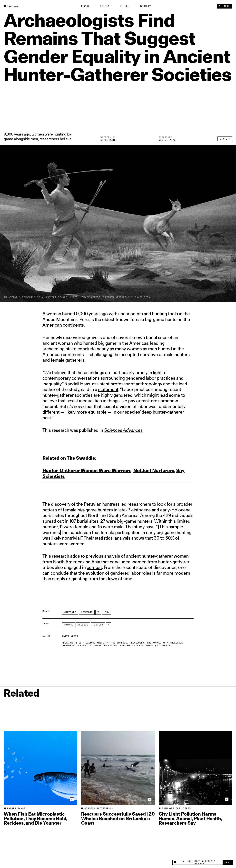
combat (94, 567)
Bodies (104, 6)
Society (146, 6)
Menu (227, 6)
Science (83, 625)
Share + (225, 139)
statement (108, 389)
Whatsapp (70, 612)
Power (85, 6)
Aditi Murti (109, 140)
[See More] (108, 625)
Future (125, 6)
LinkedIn (87, 612)
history (98, 625)
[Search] (220, 6)
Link (106, 612)
